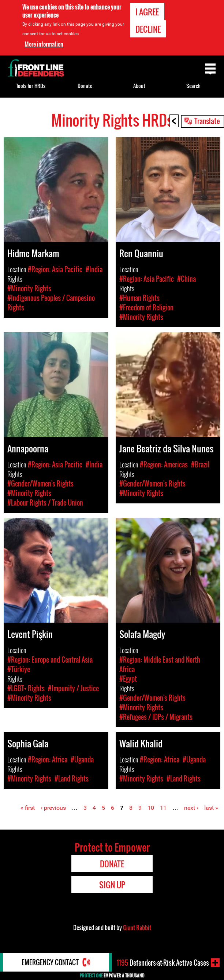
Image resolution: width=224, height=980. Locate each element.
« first (28, 808)
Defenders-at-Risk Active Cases (163, 963)
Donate (85, 86)
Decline (148, 29)
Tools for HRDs (31, 86)
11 (163, 808)
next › (191, 808)
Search (193, 86)
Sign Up (112, 885)
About (139, 86)
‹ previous (53, 808)
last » (211, 808)
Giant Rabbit (137, 928)
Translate (207, 121)
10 (151, 808)
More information (44, 44)
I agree (147, 12)
